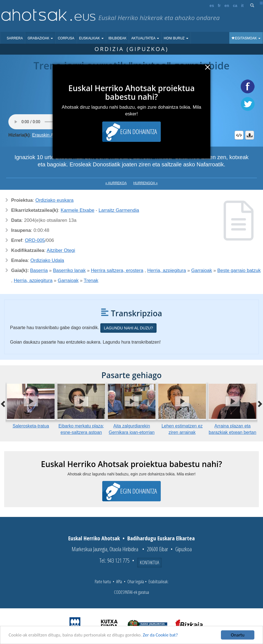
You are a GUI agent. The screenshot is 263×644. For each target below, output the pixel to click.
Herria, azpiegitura (167, 270)
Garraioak (202, 270)
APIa (119, 582)
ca (235, 6)
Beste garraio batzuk (239, 270)
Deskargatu (250, 135)
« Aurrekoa (116, 183)
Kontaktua (149, 562)
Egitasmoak (246, 38)
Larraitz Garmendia (119, 210)
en (227, 6)
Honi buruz (176, 38)
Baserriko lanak (69, 270)
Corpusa (66, 38)
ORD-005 (35, 240)
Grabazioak (40, 38)
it (243, 6)
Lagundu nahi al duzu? (128, 328)
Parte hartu (103, 582)
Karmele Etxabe (78, 210)
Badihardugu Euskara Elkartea (161, 538)
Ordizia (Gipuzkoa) (131, 49)
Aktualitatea (145, 38)
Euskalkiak (91, 38)
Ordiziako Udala (47, 260)
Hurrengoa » (146, 183)
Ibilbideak (117, 38)
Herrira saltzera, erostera (117, 270)
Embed (239, 135)
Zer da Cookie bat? (163, 635)
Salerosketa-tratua (31, 426)
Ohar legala (136, 582)
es (212, 6)
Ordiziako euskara (54, 200)
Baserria (39, 270)
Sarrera (15, 38)
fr (219, 6)
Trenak (91, 280)
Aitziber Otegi (61, 250)
